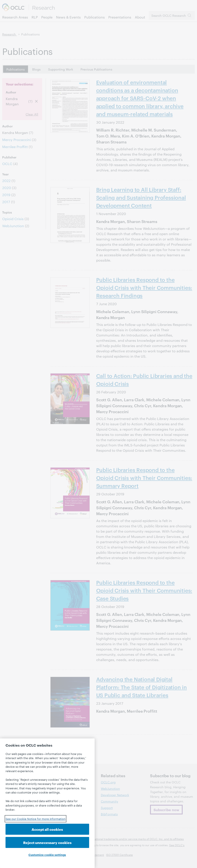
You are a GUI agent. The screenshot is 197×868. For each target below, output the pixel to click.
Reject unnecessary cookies (47, 842)
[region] (47, 803)
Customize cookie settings (47, 855)
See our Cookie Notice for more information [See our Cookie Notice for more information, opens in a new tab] (36, 819)
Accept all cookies (47, 829)
